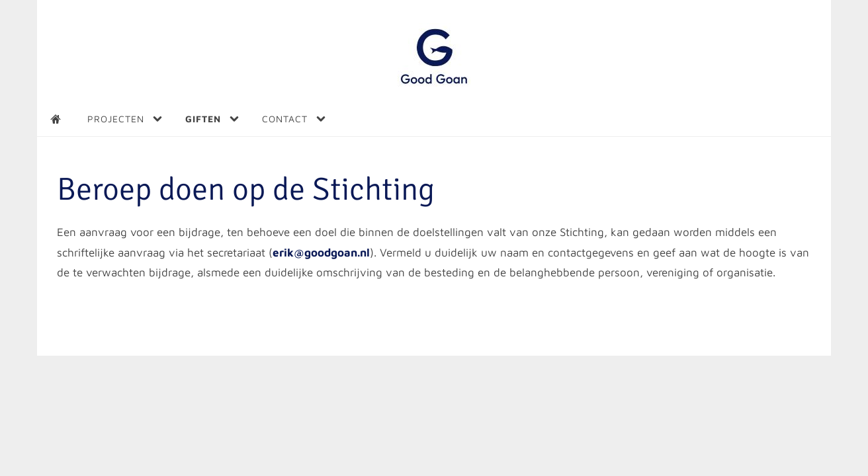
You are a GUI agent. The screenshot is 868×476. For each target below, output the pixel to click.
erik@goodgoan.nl (321, 253)
